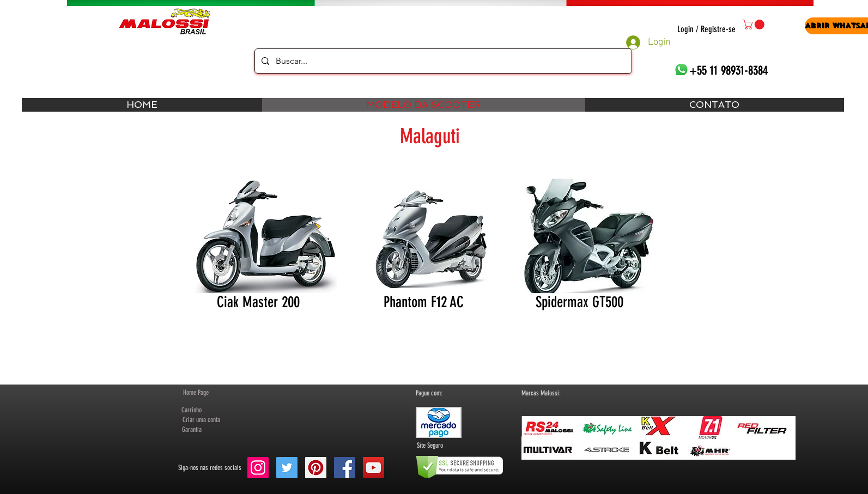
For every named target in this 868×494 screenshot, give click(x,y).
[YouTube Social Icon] (374, 468)
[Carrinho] (192, 410)
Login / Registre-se (706, 29)
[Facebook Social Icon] (345, 468)
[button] (755, 25)
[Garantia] (192, 430)
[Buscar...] (442, 61)
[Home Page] (196, 393)
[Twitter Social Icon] (287, 468)
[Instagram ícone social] (258, 468)
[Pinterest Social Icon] (316, 468)
